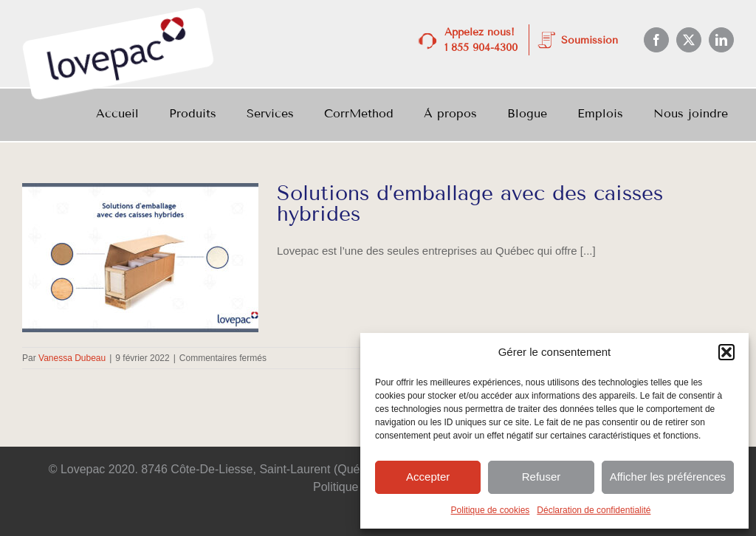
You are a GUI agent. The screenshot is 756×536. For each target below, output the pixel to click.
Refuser (542, 477)
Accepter (428, 477)
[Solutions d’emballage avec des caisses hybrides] (140, 258)
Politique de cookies (491, 510)
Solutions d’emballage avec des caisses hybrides (470, 203)
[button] (726, 352)
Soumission (590, 40)
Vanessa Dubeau (72, 358)
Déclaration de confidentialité (594, 510)
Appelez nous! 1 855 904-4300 (481, 40)
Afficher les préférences (668, 477)
